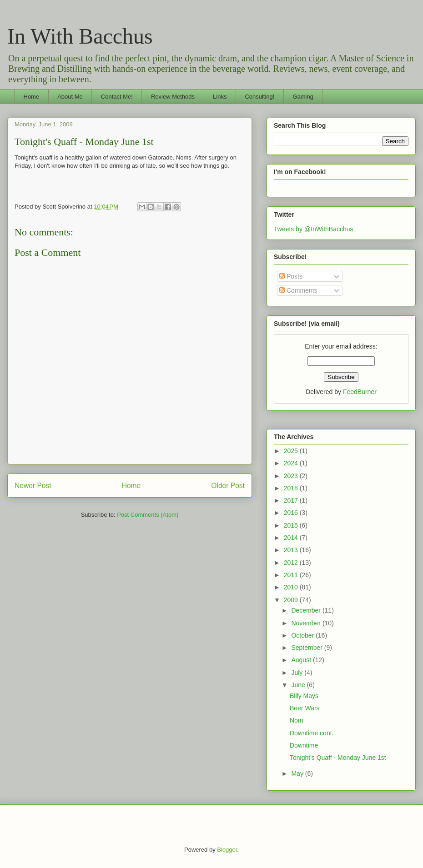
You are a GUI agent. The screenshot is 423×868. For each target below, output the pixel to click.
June (299, 685)
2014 (292, 538)
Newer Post (33, 486)
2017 (292, 500)
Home (32, 97)
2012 (292, 563)
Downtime (304, 745)
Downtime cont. (312, 733)
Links (220, 97)
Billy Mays (304, 696)
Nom (297, 720)
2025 (292, 451)
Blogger (227, 850)
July (298, 673)
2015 (292, 525)
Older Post (228, 486)
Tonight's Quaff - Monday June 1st (84, 142)
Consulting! (259, 97)
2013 (292, 550)
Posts (291, 276)
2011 (292, 575)
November (307, 623)
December (307, 610)
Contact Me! (117, 97)
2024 (292, 463)
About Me (70, 97)
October (303, 635)
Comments (298, 290)
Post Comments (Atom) (148, 515)
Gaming (303, 97)
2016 (292, 513)
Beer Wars (305, 708)
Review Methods (173, 97)
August (302, 660)
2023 (292, 476)
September (307, 648)
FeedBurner (360, 392)
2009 (292, 600)
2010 (292, 587)
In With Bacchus (80, 36)
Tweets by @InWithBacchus (314, 229)
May (298, 773)
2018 (292, 488)
